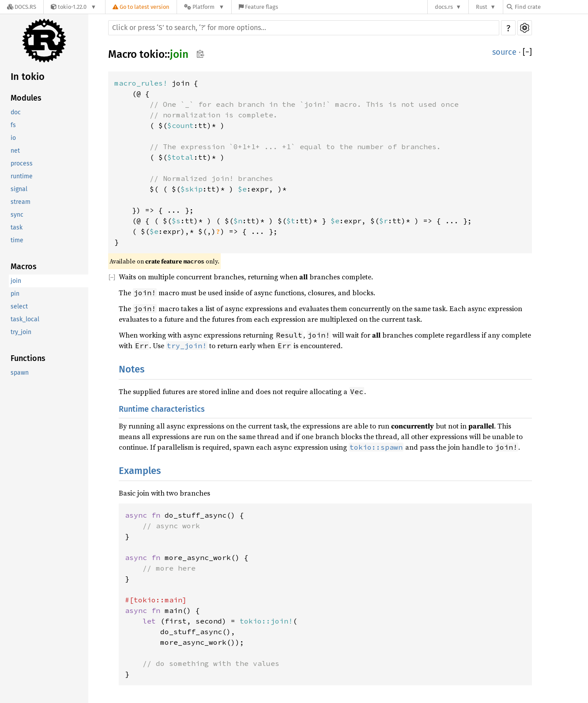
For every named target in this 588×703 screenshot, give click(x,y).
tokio (152, 54)
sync (17, 215)
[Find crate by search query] (551, 7)
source (504, 52)
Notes (132, 369)
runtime (22, 176)
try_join (21, 332)
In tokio (28, 77)
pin (15, 294)
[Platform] (204, 7)
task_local (25, 319)
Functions (28, 358)
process (22, 164)
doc (16, 112)
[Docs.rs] (22, 7)
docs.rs (444, 7)
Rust (482, 7)
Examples (140, 471)
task (17, 227)
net (15, 151)
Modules (26, 98)
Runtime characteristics (162, 409)
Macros (24, 267)
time (17, 240)
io (13, 138)
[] (527, 52)
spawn (20, 373)
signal (19, 189)
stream (21, 202)
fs (13, 125)
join (16, 281)
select (19, 306)
